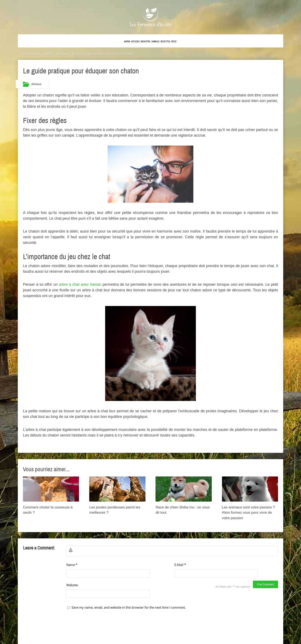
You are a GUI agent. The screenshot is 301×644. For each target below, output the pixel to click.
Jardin (127, 42)
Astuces (135, 42)
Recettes (165, 42)
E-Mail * (180, 566)
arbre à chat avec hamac (80, 285)
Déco (174, 42)
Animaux (155, 42)
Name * (72, 566)
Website (72, 577)
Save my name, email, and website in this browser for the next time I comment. (129, 591)
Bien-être (145, 42)
